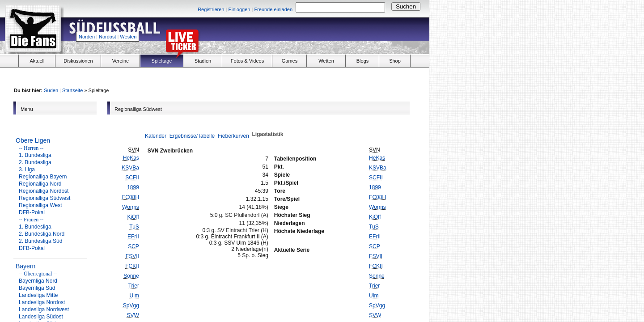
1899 (133, 187)
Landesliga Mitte (38, 295)
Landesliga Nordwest (44, 309)
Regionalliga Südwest (44, 198)
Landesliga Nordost (42, 302)
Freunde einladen (273, 9)
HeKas (131, 158)
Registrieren (211, 9)
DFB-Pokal (32, 212)
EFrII (133, 237)
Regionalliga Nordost (44, 191)
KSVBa (130, 168)
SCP (133, 246)
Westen (128, 37)
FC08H (131, 197)
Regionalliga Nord (40, 184)
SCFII (132, 178)
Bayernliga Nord (38, 281)
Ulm (134, 296)
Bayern (25, 266)
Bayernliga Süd (37, 288)
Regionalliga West (40, 205)
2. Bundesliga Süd (40, 241)
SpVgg (131, 305)
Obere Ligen (33, 140)
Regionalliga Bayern (43, 177)
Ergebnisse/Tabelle (192, 136)
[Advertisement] (325, 34)
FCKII (132, 266)
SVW (133, 315)
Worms (131, 207)
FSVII (132, 256)
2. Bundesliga (35, 162)
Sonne (131, 276)
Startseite (72, 90)
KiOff (133, 217)
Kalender (156, 136)
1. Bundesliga (35, 155)
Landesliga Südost (41, 317)
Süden (51, 90)
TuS (134, 227)
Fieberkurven (233, 136)
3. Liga (27, 169)
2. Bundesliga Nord (42, 234)
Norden (87, 37)
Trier (134, 286)
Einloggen (239, 9)
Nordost (108, 37)
